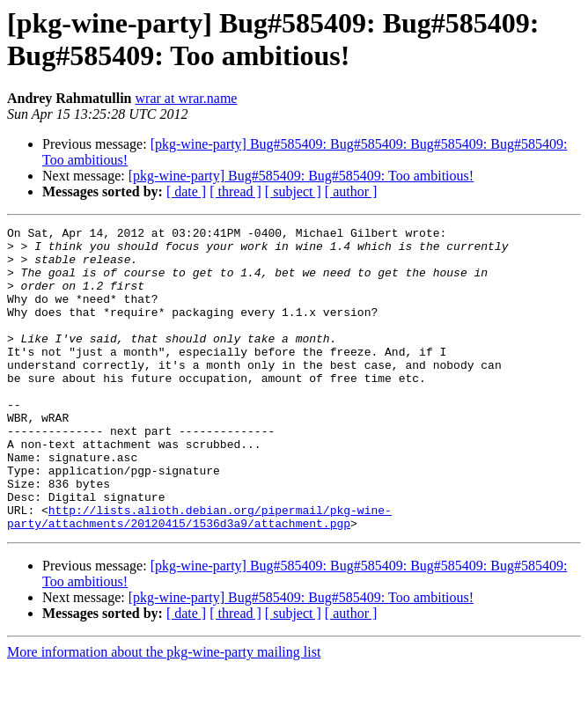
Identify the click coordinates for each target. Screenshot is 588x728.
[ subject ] (293, 191)
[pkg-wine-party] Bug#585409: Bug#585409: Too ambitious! (301, 176)
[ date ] (186, 191)
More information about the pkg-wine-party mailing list (164, 713)
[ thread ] (235, 191)
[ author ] (351, 191)
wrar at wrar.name (187, 98)
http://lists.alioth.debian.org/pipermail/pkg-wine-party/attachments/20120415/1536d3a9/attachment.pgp (199, 576)
